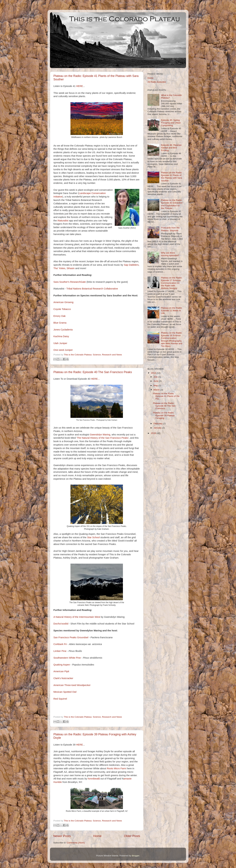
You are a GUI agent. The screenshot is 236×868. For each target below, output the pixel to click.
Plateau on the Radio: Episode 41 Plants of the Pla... (166, 396)
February (158, 424)
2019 (154, 373)
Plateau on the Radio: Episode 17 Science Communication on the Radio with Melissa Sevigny (172, 283)
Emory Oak (59, 316)
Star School (93, 537)
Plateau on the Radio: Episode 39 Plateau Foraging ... (164, 415)
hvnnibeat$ (94, 779)
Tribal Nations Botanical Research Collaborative (92, 289)
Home (97, 836)
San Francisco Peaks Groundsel (71, 637)
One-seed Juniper (63, 350)
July (156, 377)
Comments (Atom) (76, 843)
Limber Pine (60, 651)
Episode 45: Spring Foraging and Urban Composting (171, 123)
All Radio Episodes (157, 82)
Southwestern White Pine (67, 658)
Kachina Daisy (61, 336)
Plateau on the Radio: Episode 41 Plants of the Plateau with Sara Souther (172, 177)
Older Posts (132, 836)
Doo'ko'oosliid (61, 624)
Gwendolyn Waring (100, 435)
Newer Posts (62, 836)
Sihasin (71, 268)
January (158, 428)
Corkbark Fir (60, 644)
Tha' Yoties (59, 268)
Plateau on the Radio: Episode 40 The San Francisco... (164, 406)
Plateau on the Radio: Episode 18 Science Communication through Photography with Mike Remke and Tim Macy (172, 339)
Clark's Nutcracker (63, 678)
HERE (80, 86)
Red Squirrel (60, 699)
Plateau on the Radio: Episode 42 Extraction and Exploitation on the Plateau (172, 204)
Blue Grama (60, 323)
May (156, 385)
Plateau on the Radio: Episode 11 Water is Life (172, 311)
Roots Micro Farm (117, 768)
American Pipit (61, 671)
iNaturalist (63, 221)
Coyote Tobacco (62, 309)
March (157, 390)
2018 (154, 433)
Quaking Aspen (62, 665)
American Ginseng (63, 302)
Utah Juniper (60, 343)
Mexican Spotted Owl (65, 692)
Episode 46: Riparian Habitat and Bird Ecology (171, 148)
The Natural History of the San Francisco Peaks (103, 438)
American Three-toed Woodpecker (72, 685)
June (156, 381)
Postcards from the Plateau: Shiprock (170, 229)
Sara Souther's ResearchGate (70, 282)
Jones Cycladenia (63, 330)
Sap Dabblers (131, 265)
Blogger (136, 856)
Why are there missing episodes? (170, 254)
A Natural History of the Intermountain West (77, 617)
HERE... (95, 379)
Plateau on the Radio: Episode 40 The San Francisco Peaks (93, 372)
